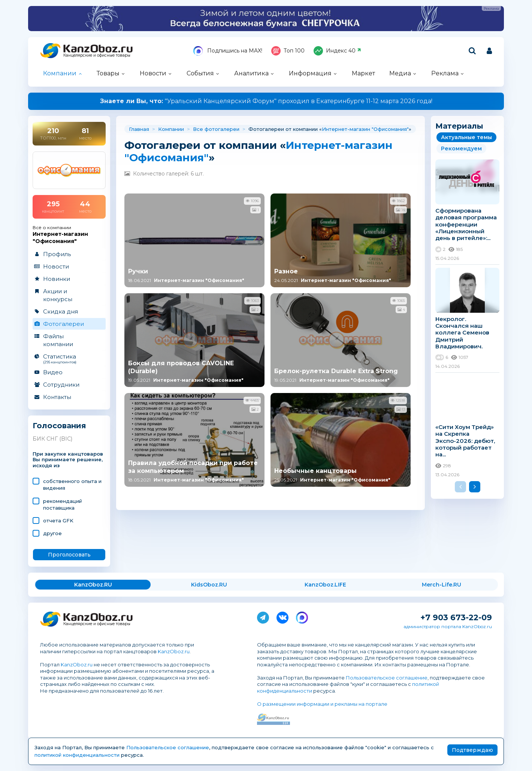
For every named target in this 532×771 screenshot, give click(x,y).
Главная (139, 129)
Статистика (69, 358)
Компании (60, 73)
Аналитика (251, 73)
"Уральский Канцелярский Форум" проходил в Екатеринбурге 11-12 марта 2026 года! (266, 101)
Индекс (337, 51)
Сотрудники (61, 385)
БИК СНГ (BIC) (52, 439)
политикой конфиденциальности (77, 755)
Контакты (57, 397)
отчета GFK (58, 520)
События (200, 73)
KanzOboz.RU (93, 585)
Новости (153, 73)
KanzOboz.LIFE (325, 585)
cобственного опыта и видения (72, 484)
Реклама (445, 73)
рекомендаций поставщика (63, 504)
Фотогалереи (64, 324)
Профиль (57, 254)
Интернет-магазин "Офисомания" (365, 129)
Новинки (57, 279)
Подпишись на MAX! (228, 51)
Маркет (363, 73)
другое (52, 533)
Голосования (59, 426)
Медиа (400, 73)
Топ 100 (288, 51)
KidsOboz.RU (209, 585)
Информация (310, 73)
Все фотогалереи (216, 129)
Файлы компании (58, 340)
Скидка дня (61, 311)
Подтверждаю (472, 750)
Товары (108, 73)
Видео (53, 372)
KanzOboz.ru (174, 651)
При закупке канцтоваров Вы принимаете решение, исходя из (68, 460)
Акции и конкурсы (58, 295)
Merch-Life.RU (442, 585)
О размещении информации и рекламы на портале (322, 704)
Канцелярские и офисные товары (97, 55)
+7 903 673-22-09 (456, 617)
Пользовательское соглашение (387, 678)
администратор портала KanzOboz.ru (448, 626)
